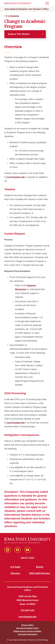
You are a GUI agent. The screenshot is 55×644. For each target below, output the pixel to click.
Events (40, 567)
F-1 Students (13, 16)
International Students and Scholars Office (27, 9)
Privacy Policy (27, 625)
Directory (15, 573)
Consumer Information (28, 634)
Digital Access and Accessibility (27, 631)
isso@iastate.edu (16, 177)
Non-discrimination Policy (27, 628)
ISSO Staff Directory (40, 573)
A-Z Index (15, 567)
